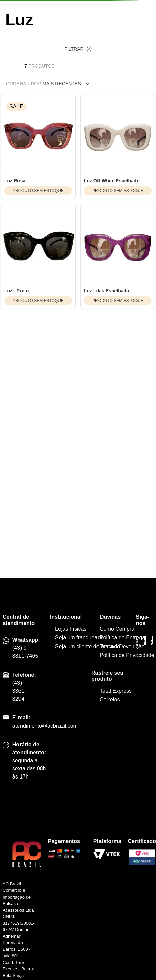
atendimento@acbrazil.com (45, 726)
